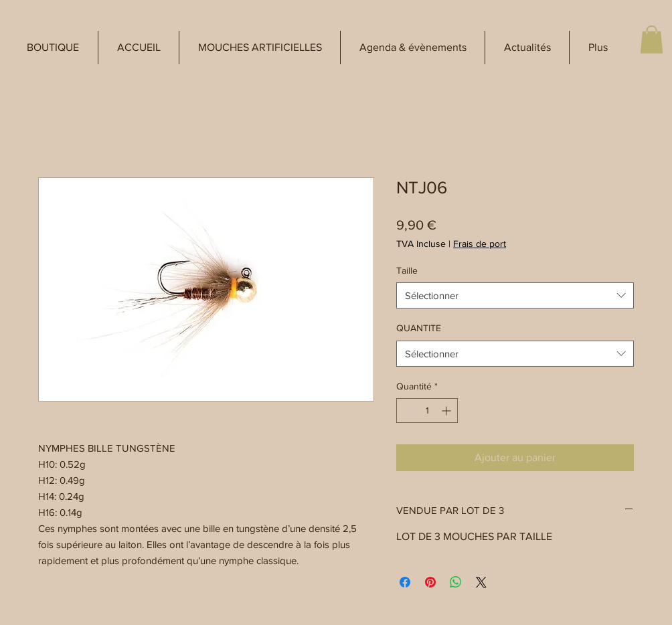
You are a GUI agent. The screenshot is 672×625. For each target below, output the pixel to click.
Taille (407, 270)
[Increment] (447, 411)
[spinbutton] (427, 411)
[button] (53, 48)
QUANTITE (419, 328)
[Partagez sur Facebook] (405, 582)
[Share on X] (481, 582)
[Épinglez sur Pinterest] (430, 582)
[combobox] (515, 295)
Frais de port (480, 244)
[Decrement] (407, 411)
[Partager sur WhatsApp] (456, 582)
